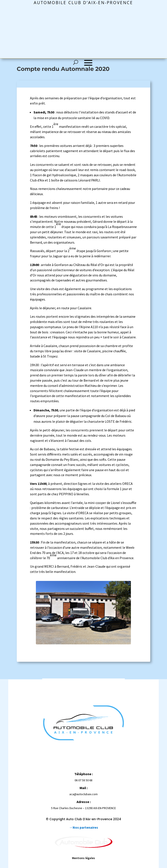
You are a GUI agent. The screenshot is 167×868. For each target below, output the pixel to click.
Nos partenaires (85, 827)
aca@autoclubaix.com (83, 794)
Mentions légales (83, 858)
